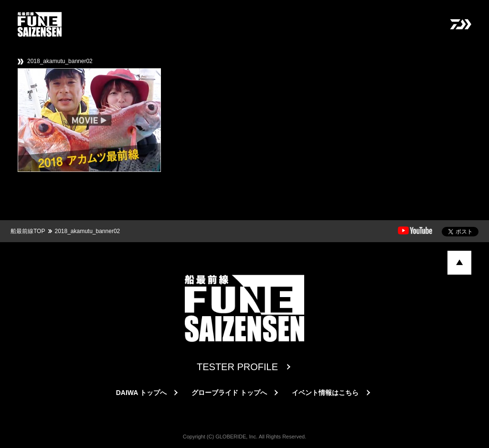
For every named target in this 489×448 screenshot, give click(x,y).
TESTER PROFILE (237, 367)
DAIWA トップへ (141, 393)
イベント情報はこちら (325, 393)
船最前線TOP (28, 231)
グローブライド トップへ (229, 393)
